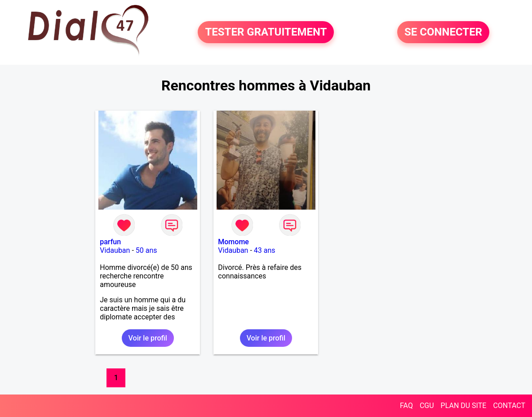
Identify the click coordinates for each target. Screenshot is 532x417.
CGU (427, 406)
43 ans (265, 250)
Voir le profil (148, 338)
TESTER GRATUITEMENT (266, 32)
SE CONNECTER (443, 32)
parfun (110, 242)
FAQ (406, 406)
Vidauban (115, 250)
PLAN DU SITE (464, 406)
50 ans (146, 250)
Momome (233, 242)
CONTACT (509, 406)
